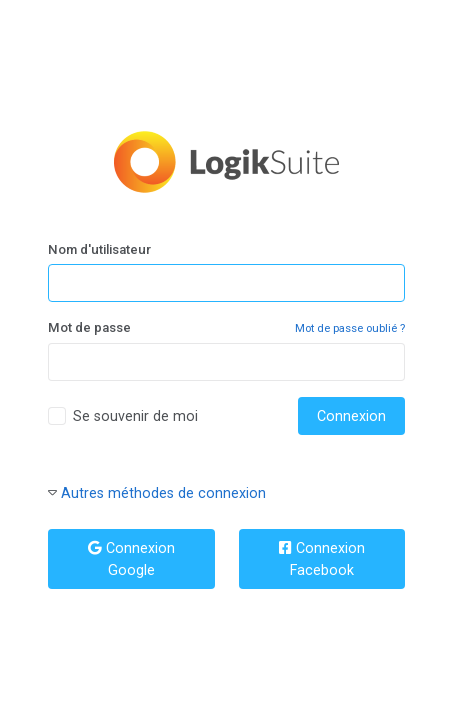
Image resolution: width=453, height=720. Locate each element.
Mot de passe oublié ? (350, 328)
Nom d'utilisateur (99, 249)
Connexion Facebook (322, 559)
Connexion (351, 416)
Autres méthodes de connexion (163, 493)
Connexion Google (131, 559)
